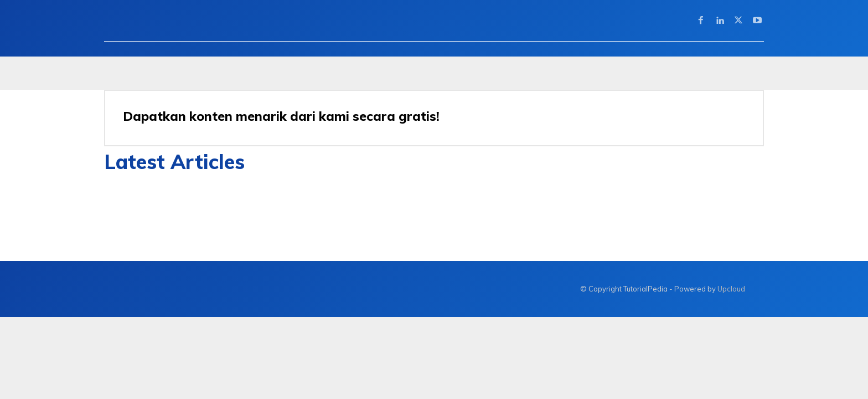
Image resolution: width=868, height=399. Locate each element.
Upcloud (731, 289)
